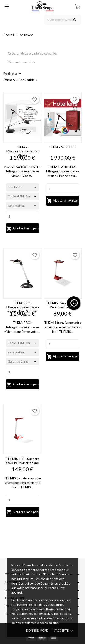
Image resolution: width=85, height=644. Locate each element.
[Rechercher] (63, 20)
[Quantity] (22, 216)
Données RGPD (37, 630)
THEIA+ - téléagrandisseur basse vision (22, 151)
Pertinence (13, 74)
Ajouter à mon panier (23, 228)
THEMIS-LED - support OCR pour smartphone (22, 461)
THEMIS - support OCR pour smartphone (63, 305)
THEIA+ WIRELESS (63, 147)
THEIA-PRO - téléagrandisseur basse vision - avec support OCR (22, 309)
